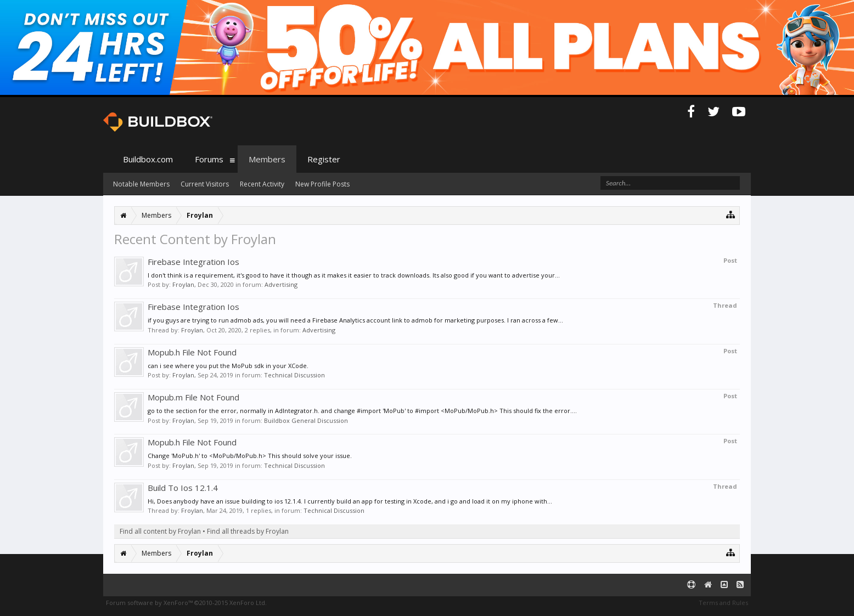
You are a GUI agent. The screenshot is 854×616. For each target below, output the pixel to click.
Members (267, 159)
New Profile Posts (322, 184)
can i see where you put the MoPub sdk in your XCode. (228, 366)
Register (324, 159)
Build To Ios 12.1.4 (183, 488)
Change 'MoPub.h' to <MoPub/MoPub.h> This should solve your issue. (250, 456)
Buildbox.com (148, 159)
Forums (209, 159)
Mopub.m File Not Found (193, 397)
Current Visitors (205, 184)
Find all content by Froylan (160, 531)
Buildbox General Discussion (306, 420)
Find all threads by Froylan (248, 531)
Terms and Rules (723, 603)
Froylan (183, 284)
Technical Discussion (294, 375)
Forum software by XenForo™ (186, 603)
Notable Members (141, 184)
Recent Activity (262, 184)
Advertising (281, 284)
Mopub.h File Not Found (192, 352)
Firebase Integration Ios (193, 262)
